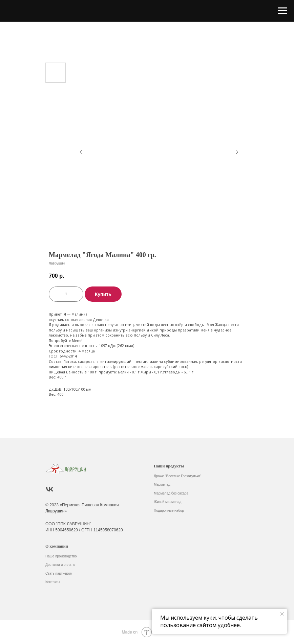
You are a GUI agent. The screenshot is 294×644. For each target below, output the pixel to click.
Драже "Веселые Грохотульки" (177, 476)
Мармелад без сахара (171, 493)
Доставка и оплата (60, 565)
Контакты (53, 582)
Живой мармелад (167, 502)
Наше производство (61, 556)
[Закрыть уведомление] (282, 614)
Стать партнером (59, 573)
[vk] (50, 489)
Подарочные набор (169, 511)
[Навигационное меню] (282, 11)
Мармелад (162, 485)
